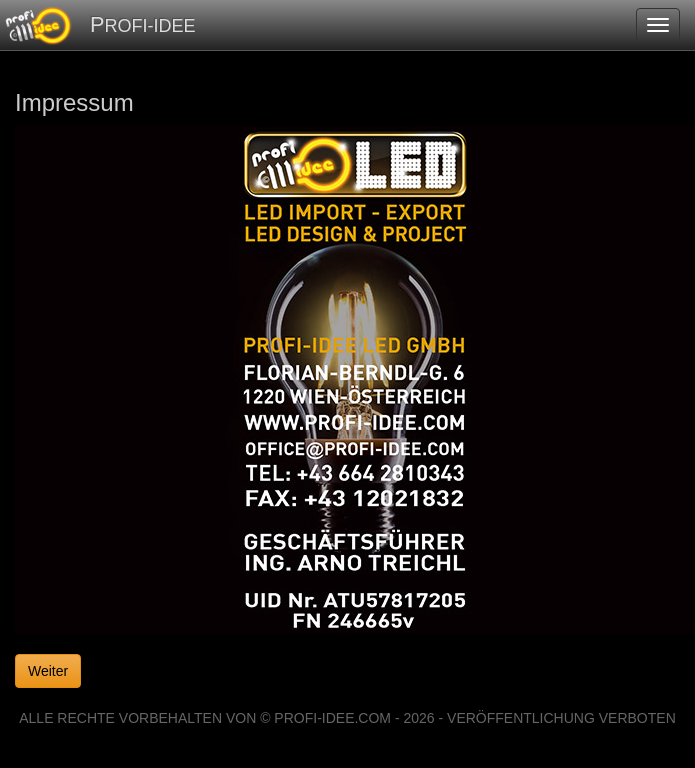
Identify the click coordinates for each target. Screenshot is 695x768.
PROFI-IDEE (142, 24)
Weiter (48, 671)
